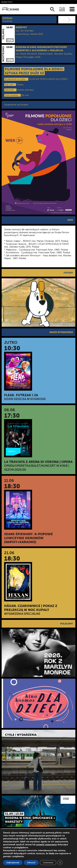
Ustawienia (48, 863)
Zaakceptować (13, 863)
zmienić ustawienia (46, 845)
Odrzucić (31, 863)
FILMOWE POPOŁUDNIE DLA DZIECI (48, 79)
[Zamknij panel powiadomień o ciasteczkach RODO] (60, 863)
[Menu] (72, 9)
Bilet (10, 40)
